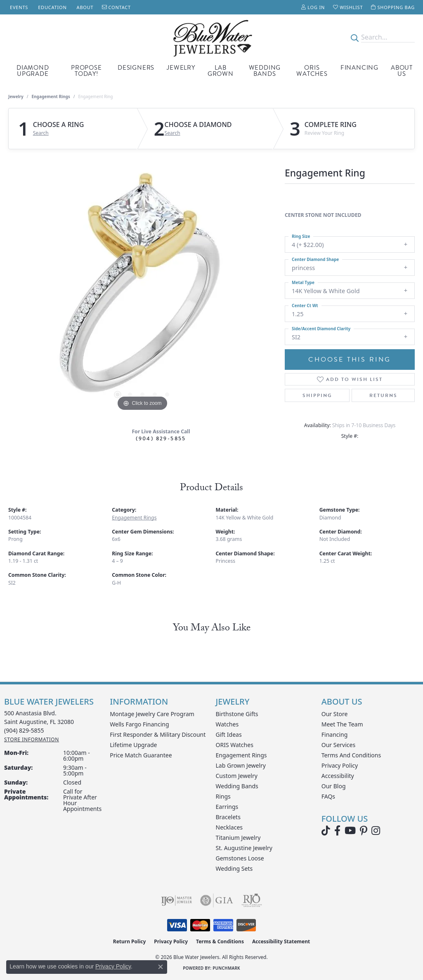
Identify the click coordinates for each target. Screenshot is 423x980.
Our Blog (334, 786)
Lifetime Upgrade (133, 745)
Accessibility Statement (281, 941)
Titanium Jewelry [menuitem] (238, 838)
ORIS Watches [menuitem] (235, 745)
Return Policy (130, 941)
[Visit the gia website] (217, 900)
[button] (313, 7)
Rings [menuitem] (223, 796)
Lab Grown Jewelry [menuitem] (241, 765)
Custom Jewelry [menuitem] (237, 776)
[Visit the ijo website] (176, 900)
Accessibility (338, 776)
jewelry (16, 96)
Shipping (317, 395)
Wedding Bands (265, 71)
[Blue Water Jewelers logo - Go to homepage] (211, 38)
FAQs (328, 796)
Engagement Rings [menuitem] (241, 755)
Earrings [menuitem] (227, 807)
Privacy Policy (340, 765)
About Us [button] (402, 71)
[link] (18, 7)
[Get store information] (32, 739)
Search (41, 133)
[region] (142, 289)
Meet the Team (342, 724)
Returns (383, 395)
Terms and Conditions (351, 755)
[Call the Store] (24, 730)
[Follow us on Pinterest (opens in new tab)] (364, 831)
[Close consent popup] (161, 967)
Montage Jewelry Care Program (152, 714)
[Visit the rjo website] (252, 900)
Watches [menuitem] (227, 724)
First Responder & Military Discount (158, 734)
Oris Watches (312, 71)
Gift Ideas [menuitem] (229, 734)
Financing (359, 68)
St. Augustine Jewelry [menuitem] (244, 848)
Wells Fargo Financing (139, 724)
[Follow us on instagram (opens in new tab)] (376, 831)
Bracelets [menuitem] (228, 817)
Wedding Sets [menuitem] (234, 868)
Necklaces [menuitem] (229, 827)
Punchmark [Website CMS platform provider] (226, 968)
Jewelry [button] (181, 68)
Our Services (338, 745)
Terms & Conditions (220, 941)
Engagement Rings (51, 96)
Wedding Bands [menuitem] (237, 786)
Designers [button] (136, 68)
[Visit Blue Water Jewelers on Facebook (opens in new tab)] (337, 831)
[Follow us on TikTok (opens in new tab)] (326, 831)
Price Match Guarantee (141, 755)
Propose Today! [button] (86, 71)
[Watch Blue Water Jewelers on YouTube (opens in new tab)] (350, 831)
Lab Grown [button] (221, 71)
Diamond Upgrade (33, 71)
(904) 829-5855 (161, 438)
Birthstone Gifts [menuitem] (237, 714)
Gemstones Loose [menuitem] (240, 858)
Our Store (335, 714)
